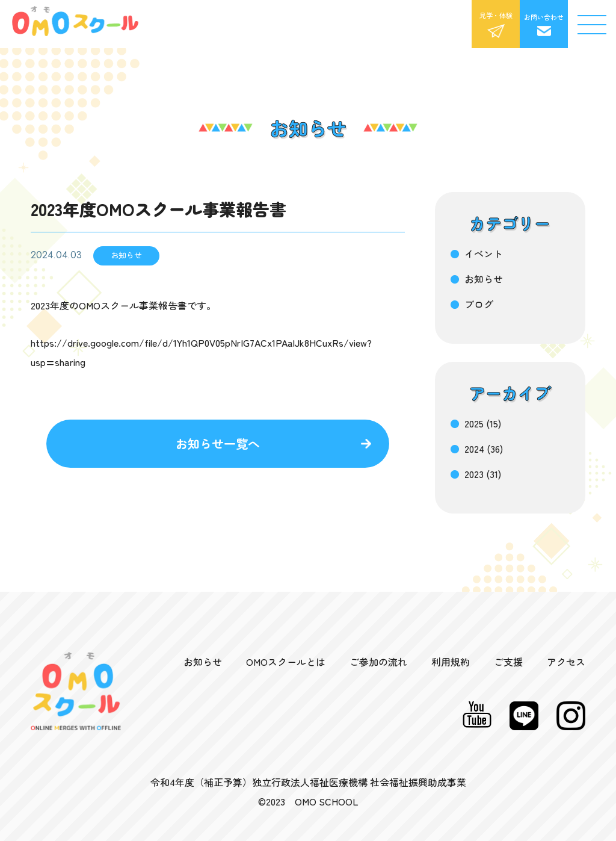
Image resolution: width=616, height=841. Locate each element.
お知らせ (484, 279)
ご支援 (508, 662)
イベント (484, 253)
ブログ (479, 304)
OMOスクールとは (286, 662)
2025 (474, 423)
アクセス (566, 662)
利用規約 (451, 662)
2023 (474, 474)
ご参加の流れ (378, 662)
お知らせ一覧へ (218, 443)
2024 (474, 448)
